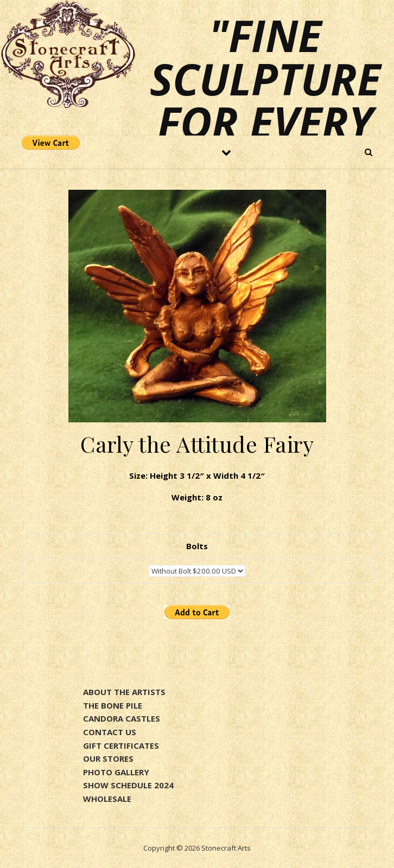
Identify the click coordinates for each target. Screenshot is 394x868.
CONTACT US (110, 732)
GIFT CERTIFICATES (121, 745)
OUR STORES (108, 758)
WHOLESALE (107, 799)
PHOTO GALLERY (116, 772)
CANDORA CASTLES (122, 718)
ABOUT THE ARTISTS (124, 692)
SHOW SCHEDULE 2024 (128, 785)
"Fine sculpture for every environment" (208, 100)
